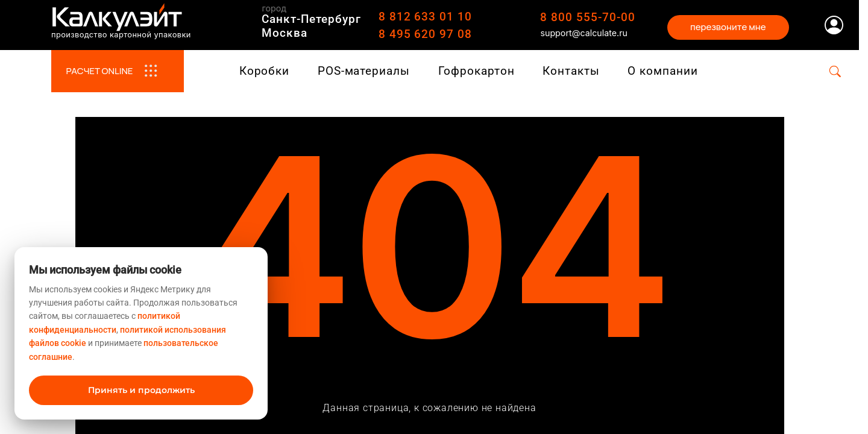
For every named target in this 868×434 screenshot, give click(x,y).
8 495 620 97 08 (425, 34)
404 (429, 228)
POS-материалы (364, 71)
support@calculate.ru (584, 33)
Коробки (265, 71)
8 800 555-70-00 (587, 17)
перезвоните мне (728, 27)
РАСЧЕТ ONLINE (117, 71)
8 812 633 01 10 (425, 17)
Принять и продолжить (141, 390)
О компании (663, 71)
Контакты (571, 71)
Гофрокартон (476, 71)
